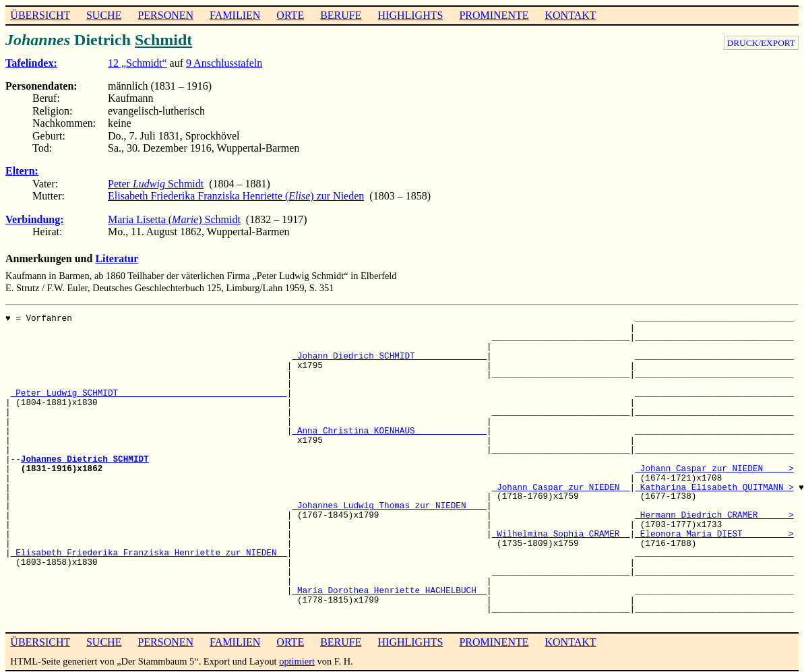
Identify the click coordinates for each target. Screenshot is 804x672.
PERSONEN (165, 15)
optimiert (297, 661)
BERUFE (341, 15)
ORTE (290, 15)
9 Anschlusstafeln (224, 63)
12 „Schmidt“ (137, 63)
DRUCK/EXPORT (761, 43)
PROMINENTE (494, 15)
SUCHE (104, 15)
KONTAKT (570, 15)
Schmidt (163, 40)
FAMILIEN (235, 15)
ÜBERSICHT (40, 15)
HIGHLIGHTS (411, 15)
